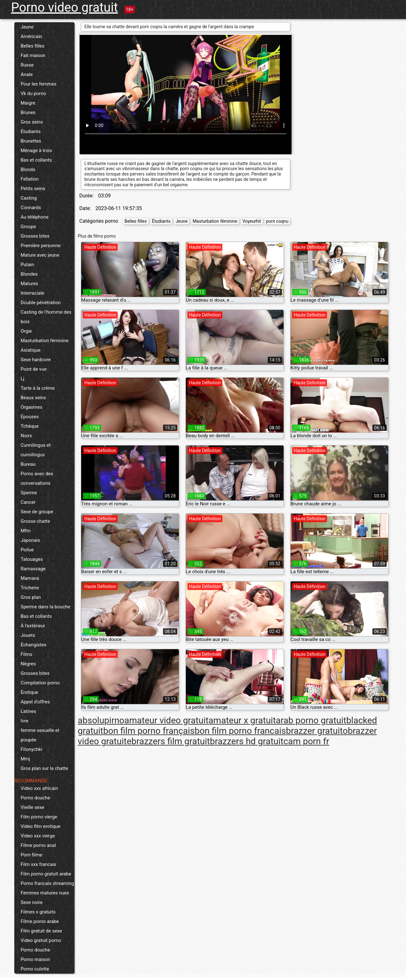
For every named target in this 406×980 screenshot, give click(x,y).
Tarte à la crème (38, 388)
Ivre (24, 721)
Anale (27, 74)
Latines (28, 711)
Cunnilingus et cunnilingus (36, 450)
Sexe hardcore (36, 360)
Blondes (29, 274)
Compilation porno (40, 683)
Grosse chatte (35, 521)
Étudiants (31, 131)
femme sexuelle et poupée (40, 735)
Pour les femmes (39, 84)
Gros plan (31, 597)
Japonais (30, 540)
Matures (29, 284)
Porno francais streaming (47, 883)
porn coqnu (277, 221)
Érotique (29, 692)
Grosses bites (35, 236)
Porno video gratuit (65, 7)
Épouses (30, 417)
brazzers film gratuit (170, 741)
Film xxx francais (38, 864)
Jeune (27, 27)
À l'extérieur (33, 626)
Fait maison (33, 55)
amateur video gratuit (166, 720)
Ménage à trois (36, 151)
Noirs (26, 436)
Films (26, 654)
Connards (31, 208)
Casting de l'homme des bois (46, 317)
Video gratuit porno (41, 940)
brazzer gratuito (317, 731)
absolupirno (101, 720)
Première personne (41, 246)
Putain (27, 265)
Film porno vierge (39, 817)
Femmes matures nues (45, 893)
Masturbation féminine (45, 341)
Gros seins (32, 122)
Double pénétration (41, 303)
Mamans (30, 578)
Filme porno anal (38, 845)
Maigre (28, 103)
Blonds (28, 170)
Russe (27, 65)
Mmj (25, 759)
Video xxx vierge (38, 836)
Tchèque (30, 426)
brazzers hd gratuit (247, 741)
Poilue (27, 550)
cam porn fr (306, 741)
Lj (23, 379)
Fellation (30, 179)
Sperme (29, 493)
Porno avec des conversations (37, 478)
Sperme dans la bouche (45, 607)
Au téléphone (35, 217)
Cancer (28, 502)
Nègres (28, 664)
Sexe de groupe (37, 512)
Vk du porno (33, 93)
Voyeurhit (252, 221)
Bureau (28, 464)
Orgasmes (31, 407)
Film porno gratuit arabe (46, 874)
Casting (29, 198)
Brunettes (31, 141)
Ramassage (33, 569)
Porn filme (31, 855)
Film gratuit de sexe (41, 931)
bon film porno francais (240, 731)
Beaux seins (33, 398)
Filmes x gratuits (38, 912)
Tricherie (30, 588)
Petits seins (33, 189)
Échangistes (33, 645)
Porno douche (35, 798)
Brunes (28, 112)
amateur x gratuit (242, 720)
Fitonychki (31, 749)
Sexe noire (32, 902)
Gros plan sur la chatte (44, 768)
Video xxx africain (39, 788)
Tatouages (32, 559)
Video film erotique (40, 826)
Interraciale (33, 293)
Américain (31, 36)
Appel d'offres (35, 702)
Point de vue (34, 369)
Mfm (26, 531)
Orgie (26, 331)
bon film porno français (149, 731)
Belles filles (33, 46)
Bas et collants (36, 160)
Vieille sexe (33, 807)
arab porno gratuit (311, 720)
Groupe (28, 227)
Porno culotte (35, 969)
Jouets (28, 635)
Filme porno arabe (40, 921)
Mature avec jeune (40, 255)
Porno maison (35, 959)
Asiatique (31, 350)
